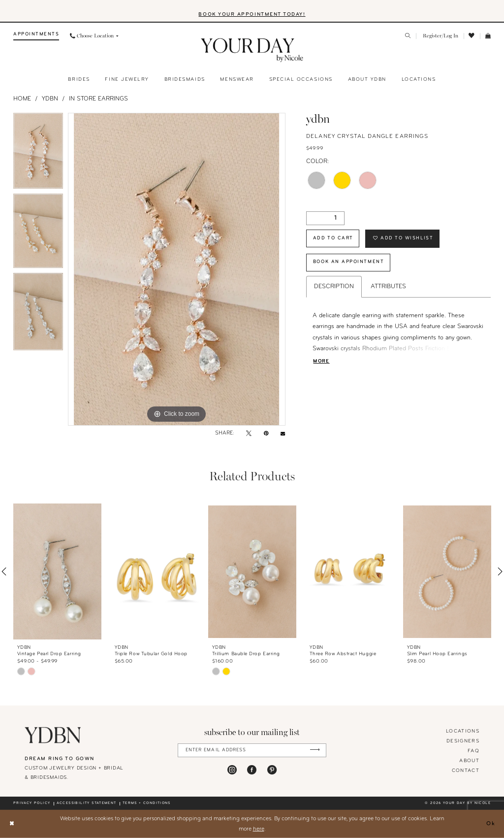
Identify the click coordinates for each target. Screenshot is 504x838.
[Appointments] (36, 36)
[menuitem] (36, 36)
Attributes (388, 287)
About (469, 761)
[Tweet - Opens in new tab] (249, 434)
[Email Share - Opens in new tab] (283, 434)
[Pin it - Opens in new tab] (266, 434)
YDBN (50, 99)
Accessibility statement (87, 803)
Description (334, 287)
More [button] (321, 361)
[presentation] (57, 572)
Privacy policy (32, 803)
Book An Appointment (348, 262)
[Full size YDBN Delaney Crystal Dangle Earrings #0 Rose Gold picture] (177, 269)
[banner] (252, 50)
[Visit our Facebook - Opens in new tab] (252, 770)
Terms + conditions (147, 803)
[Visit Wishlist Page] (472, 36)
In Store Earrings (98, 99)
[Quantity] (325, 218)
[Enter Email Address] (252, 750)
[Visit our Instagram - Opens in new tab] (232, 770)
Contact (466, 771)
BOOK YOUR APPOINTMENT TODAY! (252, 15)
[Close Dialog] (12, 824)
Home (22, 99)
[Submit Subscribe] (315, 750)
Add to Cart (333, 238)
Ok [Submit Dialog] (491, 824)
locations (463, 731)
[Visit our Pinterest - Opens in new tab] (272, 770)
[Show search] (408, 36)
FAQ (473, 751)
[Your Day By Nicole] (53, 735)
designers (463, 741)
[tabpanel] (38, 153)
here (259, 829)
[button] (440, 36)
